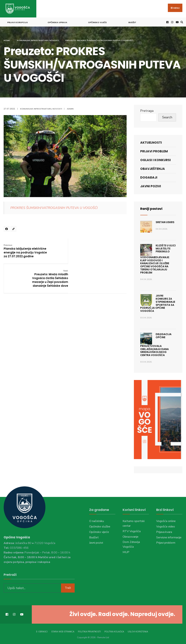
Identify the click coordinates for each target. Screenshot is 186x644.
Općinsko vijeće (97, 22)
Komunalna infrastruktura (33, 40)
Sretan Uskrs (165, 222)
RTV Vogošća (132, 531)
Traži (68, 587)
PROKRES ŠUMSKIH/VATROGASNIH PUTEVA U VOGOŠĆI (54, 207)
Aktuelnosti (151, 142)
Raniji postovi (152, 208)
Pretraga (147, 110)
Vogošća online (166, 521)
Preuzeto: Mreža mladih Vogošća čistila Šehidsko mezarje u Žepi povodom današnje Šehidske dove (108, 252)
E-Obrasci (42, 631)
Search (167, 117)
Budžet (132, 22)
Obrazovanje (131, 536)
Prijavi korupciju (18, 22)
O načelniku (97, 521)
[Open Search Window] (181, 22)
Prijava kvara (164, 531)
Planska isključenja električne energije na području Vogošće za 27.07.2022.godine (25, 252)
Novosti (54, 40)
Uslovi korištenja (138, 631)
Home (7, 40)
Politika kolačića (114, 631)
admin (70, 108)
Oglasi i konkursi (155, 159)
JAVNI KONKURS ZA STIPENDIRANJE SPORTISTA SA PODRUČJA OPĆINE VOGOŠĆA (158, 303)
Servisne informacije (169, 537)
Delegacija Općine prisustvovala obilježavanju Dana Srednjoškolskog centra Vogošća (156, 344)
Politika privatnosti (89, 631)
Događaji (149, 177)
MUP (126, 552)
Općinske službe (100, 526)
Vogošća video (166, 526)
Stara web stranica (63, 631)
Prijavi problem (154, 151)
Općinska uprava (57, 22)
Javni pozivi (151, 186)
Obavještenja (153, 168)
